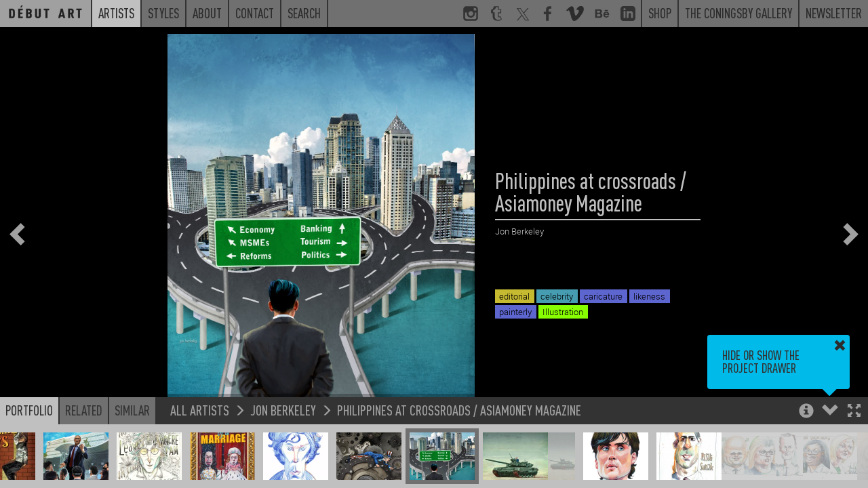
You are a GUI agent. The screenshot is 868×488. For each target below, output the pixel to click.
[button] (854, 412)
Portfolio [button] (29, 410)
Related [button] (84, 410)
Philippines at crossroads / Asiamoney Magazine (459, 410)
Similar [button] (132, 410)
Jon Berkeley (283, 410)
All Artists (200, 410)
